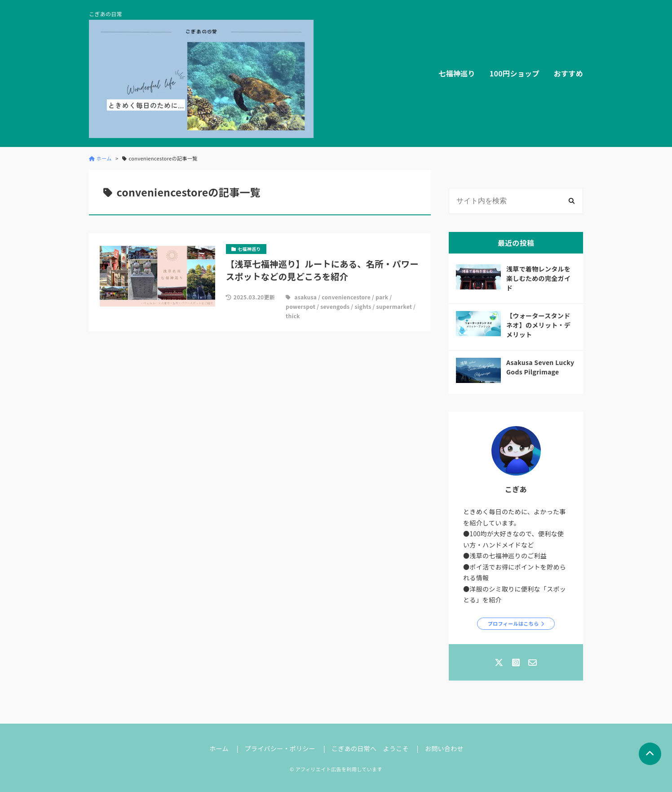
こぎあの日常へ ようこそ (370, 748)
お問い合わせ (444, 748)
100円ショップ (515, 73)
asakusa (305, 297)
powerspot (301, 306)
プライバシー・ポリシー (280, 748)
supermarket (394, 306)
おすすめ (568, 73)
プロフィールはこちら (513, 623)
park (382, 297)
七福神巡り (457, 73)
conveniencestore (346, 297)
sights (363, 306)
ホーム (219, 748)
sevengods (335, 306)
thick (293, 316)
